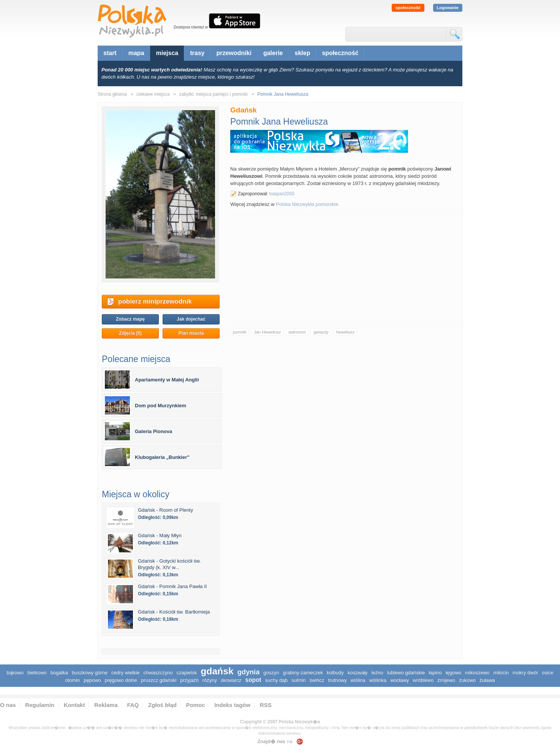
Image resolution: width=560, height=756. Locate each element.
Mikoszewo (477, 673)
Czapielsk (187, 673)
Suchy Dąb (276, 680)
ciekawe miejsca (153, 94)
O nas (8, 705)
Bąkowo (15, 673)
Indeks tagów (232, 705)
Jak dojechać (191, 319)
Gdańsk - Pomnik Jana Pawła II (172, 586)
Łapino (435, 673)
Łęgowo (453, 673)
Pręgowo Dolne (121, 680)
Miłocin (501, 673)
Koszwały (358, 673)
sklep (303, 53)
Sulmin (299, 680)
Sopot (253, 680)
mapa (136, 53)
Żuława (487, 680)
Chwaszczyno (158, 673)
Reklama (106, 705)
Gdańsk (217, 671)
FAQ (133, 705)
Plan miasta (191, 333)
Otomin (72, 680)
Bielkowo (37, 673)
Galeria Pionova (153, 431)
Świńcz (317, 680)
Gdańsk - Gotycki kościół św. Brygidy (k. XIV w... (169, 564)
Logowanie (448, 8)
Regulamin (40, 705)
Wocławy (399, 680)
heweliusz (345, 332)
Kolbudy (335, 673)
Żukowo (467, 680)
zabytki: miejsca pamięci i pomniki (214, 94)
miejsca (167, 53)
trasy (197, 53)
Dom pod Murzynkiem (161, 406)
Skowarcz (231, 680)
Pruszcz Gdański (159, 680)
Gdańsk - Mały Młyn (160, 535)
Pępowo (92, 680)
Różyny (210, 680)
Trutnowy (338, 680)
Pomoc (196, 705)
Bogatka (59, 673)
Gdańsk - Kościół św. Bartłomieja (174, 612)
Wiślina (358, 680)
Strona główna (112, 94)
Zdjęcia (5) (130, 333)
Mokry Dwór (525, 673)
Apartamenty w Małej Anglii (167, 380)
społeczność (408, 8)
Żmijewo (446, 680)
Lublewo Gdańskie (406, 673)
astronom (297, 332)
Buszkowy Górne (90, 673)
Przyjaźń (189, 680)
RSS (266, 705)
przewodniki (234, 53)
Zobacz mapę (130, 319)
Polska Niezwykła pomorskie (307, 204)
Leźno (377, 673)
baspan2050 (282, 194)
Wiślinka (378, 680)
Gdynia (249, 672)
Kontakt (74, 705)
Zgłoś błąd (162, 705)
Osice (547, 673)
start (110, 53)
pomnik (240, 332)
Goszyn (271, 673)
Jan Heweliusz (267, 332)
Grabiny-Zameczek (303, 673)
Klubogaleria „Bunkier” (162, 457)
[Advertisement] (344, 268)
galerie (273, 53)
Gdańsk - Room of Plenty (165, 510)
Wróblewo (423, 680)
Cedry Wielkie (125, 673)
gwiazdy (321, 332)
